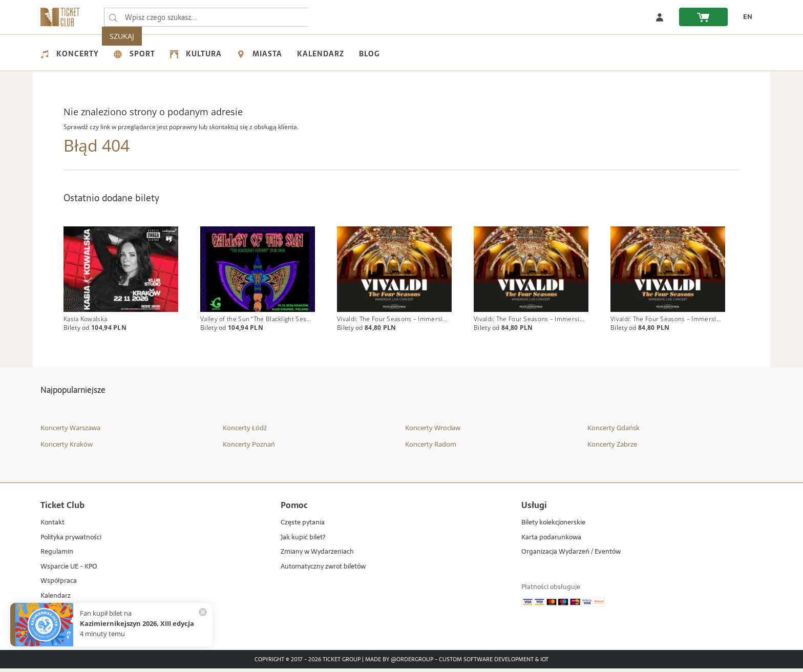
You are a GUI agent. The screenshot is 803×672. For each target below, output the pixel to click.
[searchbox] (206, 17)
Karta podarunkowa (551, 541)
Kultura (196, 54)
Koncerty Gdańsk (614, 431)
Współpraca (59, 585)
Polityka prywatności (71, 541)
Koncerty (70, 54)
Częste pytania (303, 526)
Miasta (259, 54)
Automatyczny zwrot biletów (323, 570)
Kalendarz (321, 54)
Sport (134, 54)
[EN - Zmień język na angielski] (745, 17)
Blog (369, 54)
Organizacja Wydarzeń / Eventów (571, 555)
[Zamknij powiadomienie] (203, 612)
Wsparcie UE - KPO (69, 570)
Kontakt (52, 526)
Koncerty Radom (431, 447)
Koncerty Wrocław (433, 431)
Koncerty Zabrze (612, 447)
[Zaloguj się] (660, 17)
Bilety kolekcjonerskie (553, 526)
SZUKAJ (329, 17)
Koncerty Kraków (67, 447)
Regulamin (57, 555)
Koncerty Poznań (249, 447)
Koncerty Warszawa (70, 431)
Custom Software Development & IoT (494, 663)
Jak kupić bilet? (303, 541)
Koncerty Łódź (245, 431)
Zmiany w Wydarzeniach (317, 555)
